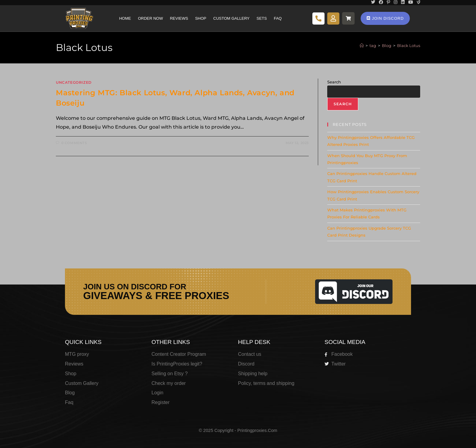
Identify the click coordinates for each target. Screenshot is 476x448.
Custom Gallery (231, 18)
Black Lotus (409, 45)
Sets (262, 18)
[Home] (362, 45)
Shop (201, 18)
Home (125, 18)
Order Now (150, 18)
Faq (278, 18)
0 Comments (74, 143)
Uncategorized (74, 82)
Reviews (179, 18)
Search (334, 82)
